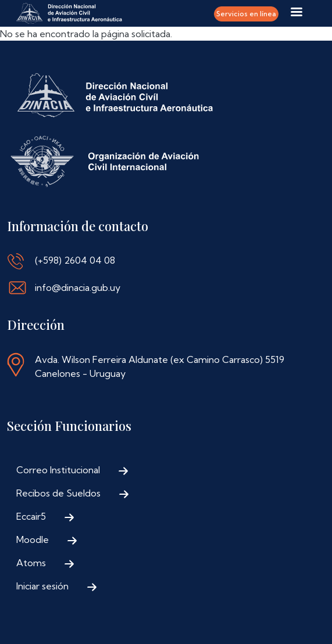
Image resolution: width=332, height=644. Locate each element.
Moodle (33, 539)
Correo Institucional (58, 470)
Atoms (31, 563)
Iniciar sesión (42, 586)
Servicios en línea (246, 14)
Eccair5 (31, 516)
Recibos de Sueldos (58, 493)
